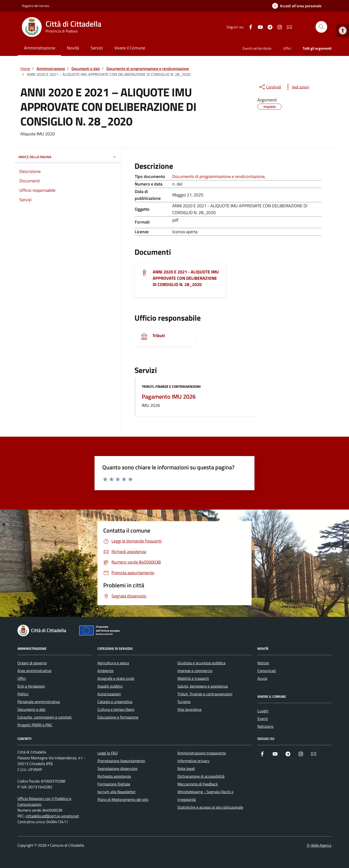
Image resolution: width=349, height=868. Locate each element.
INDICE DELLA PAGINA (68, 157)
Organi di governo (32, 663)
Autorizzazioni (109, 694)
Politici (23, 694)
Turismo (184, 702)
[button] (343, 31)
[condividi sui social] (270, 87)
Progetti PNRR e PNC (35, 725)
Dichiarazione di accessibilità (201, 776)
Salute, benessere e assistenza (203, 686)
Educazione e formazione (118, 717)
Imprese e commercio (195, 671)
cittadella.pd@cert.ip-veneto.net (52, 816)
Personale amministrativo (39, 702)
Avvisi (262, 678)
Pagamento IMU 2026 (169, 397)
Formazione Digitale (114, 784)
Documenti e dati (32, 709)
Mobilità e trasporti (193, 678)
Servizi (97, 48)
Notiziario (265, 726)
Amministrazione (40, 48)
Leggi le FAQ (108, 753)
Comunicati (267, 671)
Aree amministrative (34, 671)
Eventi (263, 719)
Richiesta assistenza (114, 776)
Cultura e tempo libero (116, 709)
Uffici (287, 48)
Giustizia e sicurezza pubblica (201, 663)
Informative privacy (193, 761)
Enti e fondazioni (31, 686)
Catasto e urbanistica (115, 702)
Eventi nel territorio (257, 48)
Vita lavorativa (189, 709)
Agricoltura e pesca (113, 663)
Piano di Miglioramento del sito (123, 799)
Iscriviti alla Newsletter (117, 792)
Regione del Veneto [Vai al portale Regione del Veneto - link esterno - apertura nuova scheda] (36, 6)
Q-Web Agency (319, 845)
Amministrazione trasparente (202, 753)
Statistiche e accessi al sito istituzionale (210, 807)
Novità (73, 48)
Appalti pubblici (110, 686)
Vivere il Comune (130, 48)
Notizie (263, 663)
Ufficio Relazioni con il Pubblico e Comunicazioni (44, 801)
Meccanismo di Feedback (198, 784)
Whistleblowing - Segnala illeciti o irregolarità (205, 796)
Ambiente (105, 671)
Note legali (186, 768)
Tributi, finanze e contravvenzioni (171, 386)
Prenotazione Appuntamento (121, 761)
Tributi (159, 336)
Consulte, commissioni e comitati (45, 717)
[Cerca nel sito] (321, 27)
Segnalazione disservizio (117, 768)
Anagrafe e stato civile (116, 678)
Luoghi (263, 711)
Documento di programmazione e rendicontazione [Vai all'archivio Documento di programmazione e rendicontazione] (218, 176)
